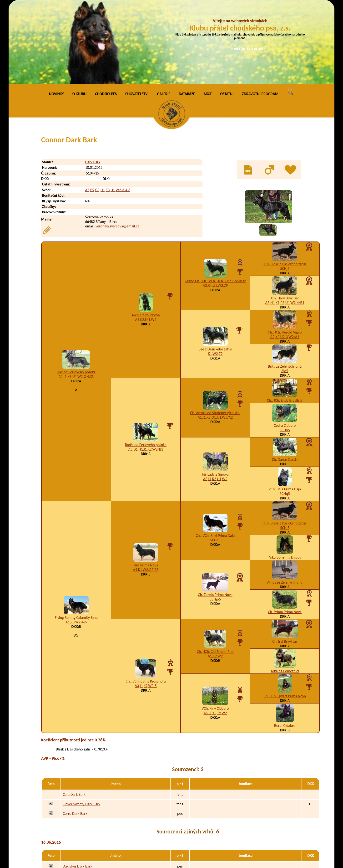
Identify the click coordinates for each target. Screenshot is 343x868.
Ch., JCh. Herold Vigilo (285, 253)
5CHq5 (285, 414)
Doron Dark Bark (75, 825)
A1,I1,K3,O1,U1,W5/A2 (215, 338)
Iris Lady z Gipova (215, 395)
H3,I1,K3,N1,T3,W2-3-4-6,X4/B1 (229, 834)
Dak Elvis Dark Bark (77, 787)
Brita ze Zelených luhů (285, 287)
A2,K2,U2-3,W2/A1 (285, 257)
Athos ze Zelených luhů (285, 503)
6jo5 (285, 291)
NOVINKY (56, 14)
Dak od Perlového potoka (76, 292)
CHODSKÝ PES (106, 14)
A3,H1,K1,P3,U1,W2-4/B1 (285, 223)
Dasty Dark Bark (75, 806)
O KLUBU (79, 14)
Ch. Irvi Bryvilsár (285, 562)
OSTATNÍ (227, 14)
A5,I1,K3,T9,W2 (215, 633)
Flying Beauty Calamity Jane (76, 538)
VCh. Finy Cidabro (215, 629)
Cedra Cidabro (285, 346)
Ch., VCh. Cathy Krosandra (146, 602)
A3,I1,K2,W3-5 (146, 606)
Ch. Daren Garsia (285, 380)
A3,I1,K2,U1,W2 (215, 399)
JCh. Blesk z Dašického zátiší (285, 184)
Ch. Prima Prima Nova (285, 532)
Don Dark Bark (74, 815)
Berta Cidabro (285, 646)
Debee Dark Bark (76, 834)
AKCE (208, 14)
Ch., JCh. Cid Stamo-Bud (215, 572)
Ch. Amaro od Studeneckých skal (215, 333)
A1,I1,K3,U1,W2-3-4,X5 (76, 297)
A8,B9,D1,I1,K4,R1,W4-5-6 (229, 825)
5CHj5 (285, 189)
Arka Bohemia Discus (285, 478)
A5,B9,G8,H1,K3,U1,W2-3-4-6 (108, 110)
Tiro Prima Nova (146, 485)
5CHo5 (285, 350)
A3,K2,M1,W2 (146, 240)
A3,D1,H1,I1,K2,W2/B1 (146, 370)
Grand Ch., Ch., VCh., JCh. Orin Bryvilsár (215, 201)
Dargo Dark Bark (75, 796)
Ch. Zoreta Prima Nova (215, 515)
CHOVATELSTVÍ (137, 14)
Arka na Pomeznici (285, 591)
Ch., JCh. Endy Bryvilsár (285, 321)
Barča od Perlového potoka (146, 365)
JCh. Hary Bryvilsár (285, 218)
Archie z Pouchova (146, 235)
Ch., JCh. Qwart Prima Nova (285, 616)
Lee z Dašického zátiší (215, 270)
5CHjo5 (215, 520)
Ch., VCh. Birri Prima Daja (215, 456)
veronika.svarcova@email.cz (117, 147)
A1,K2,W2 (215, 577)
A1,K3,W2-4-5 (76, 542)
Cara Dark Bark (74, 715)
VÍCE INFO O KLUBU (249, 49)
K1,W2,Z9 (215, 274)
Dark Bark (93, 82)
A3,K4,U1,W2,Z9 (215, 206)
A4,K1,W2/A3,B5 (146, 490)
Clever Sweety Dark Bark (81, 724)
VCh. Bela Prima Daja (285, 409)
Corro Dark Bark (75, 734)
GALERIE (164, 14)
